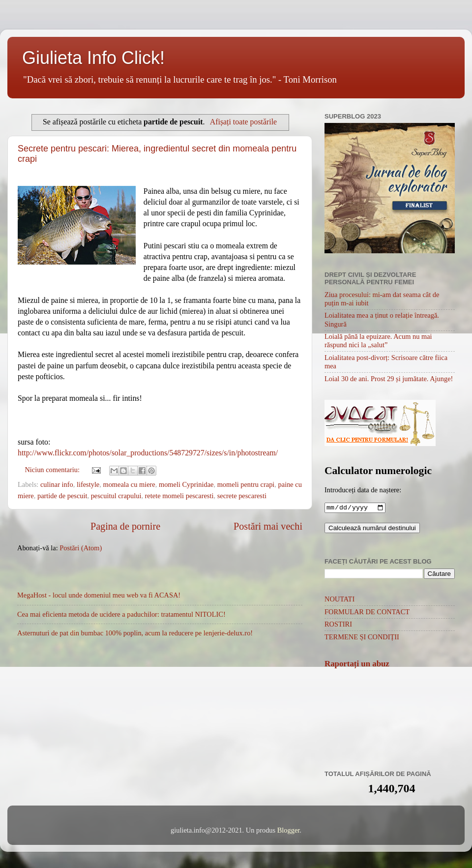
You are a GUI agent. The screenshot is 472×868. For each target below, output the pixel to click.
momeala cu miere (129, 484)
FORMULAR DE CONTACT (367, 613)
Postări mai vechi (268, 526)
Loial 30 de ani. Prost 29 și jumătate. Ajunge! (389, 379)
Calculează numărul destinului (372, 529)
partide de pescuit (62, 496)
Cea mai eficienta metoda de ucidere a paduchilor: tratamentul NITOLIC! (121, 614)
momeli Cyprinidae (186, 484)
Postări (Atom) (81, 548)
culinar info (57, 484)
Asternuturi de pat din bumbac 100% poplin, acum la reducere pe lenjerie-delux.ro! (135, 633)
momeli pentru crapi (246, 484)
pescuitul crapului (116, 496)
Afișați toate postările (243, 122)
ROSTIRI (338, 625)
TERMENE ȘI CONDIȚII (362, 638)
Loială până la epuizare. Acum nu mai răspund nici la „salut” (378, 341)
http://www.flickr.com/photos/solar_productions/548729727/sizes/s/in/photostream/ (148, 453)
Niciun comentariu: (53, 470)
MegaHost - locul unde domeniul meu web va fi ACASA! (99, 595)
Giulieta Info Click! (93, 58)
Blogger (289, 831)
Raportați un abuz (357, 665)
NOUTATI (339, 600)
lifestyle (88, 484)
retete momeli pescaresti (179, 496)
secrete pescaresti (242, 496)
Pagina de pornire (125, 526)
